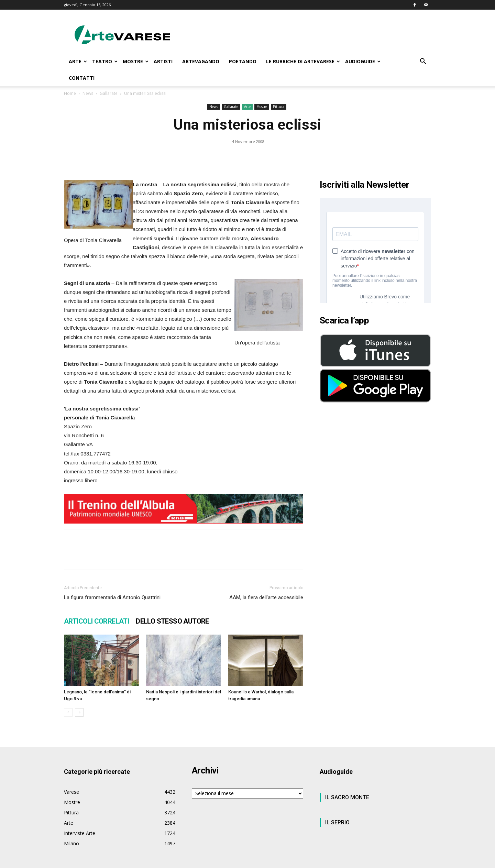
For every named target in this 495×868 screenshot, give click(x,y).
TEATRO (105, 61)
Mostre (262, 107)
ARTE (78, 61)
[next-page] (79, 712)
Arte (247, 107)
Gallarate (109, 93)
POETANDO (243, 61)
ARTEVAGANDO (201, 61)
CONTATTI (82, 78)
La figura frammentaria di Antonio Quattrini (112, 597)
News (88, 93)
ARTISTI (163, 61)
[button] (423, 62)
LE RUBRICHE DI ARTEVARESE (303, 61)
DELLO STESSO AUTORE (172, 621)
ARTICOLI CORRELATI (96, 621)
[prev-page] (68, 712)
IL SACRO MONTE (347, 797)
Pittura (279, 107)
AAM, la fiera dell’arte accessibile (266, 597)
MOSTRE (136, 61)
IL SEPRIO (337, 822)
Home (70, 93)
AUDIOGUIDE (363, 61)
